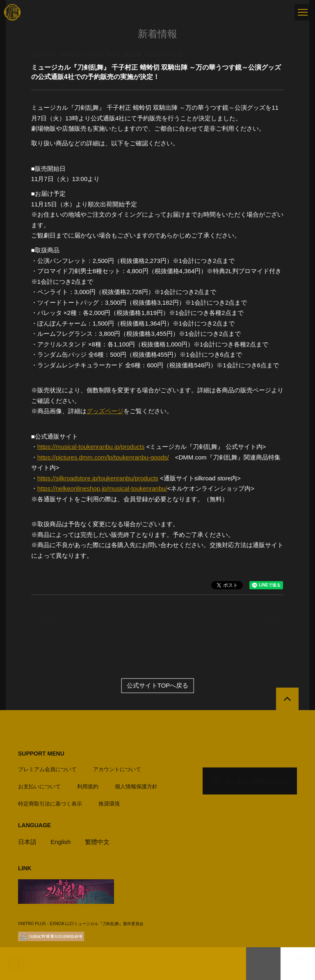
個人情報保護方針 (136, 786)
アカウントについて (117, 769)
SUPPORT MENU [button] (41, 754)
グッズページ (105, 411)
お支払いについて (39, 786)
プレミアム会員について (47, 769)
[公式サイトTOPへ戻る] (287, 699)
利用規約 (88, 786)
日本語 (27, 842)
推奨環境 (109, 804)
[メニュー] (303, 12)
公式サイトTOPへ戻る (158, 685)
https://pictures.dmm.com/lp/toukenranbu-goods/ (103, 457)
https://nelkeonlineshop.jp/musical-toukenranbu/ (102, 488)
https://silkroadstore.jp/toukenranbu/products (98, 478)
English (60, 842)
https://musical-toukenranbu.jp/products (91, 447)
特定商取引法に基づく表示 (50, 804)
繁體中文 (97, 842)
